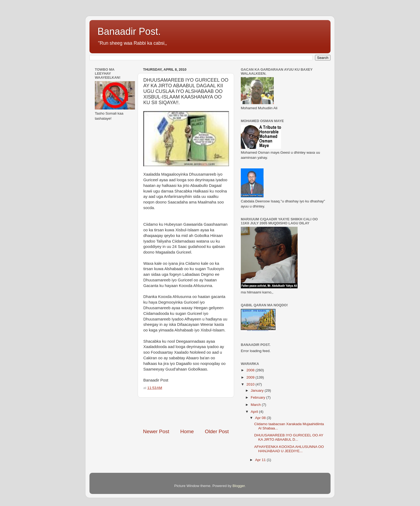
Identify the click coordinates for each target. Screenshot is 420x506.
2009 (251, 377)
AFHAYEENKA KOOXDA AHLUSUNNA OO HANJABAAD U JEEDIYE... (289, 449)
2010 (251, 384)
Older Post (217, 431)
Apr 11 (261, 460)
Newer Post (156, 431)
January (258, 390)
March (256, 405)
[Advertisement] (206, 413)
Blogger (239, 486)
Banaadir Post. (129, 31)
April (255, 412)
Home (187, 431)
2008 (251, 370)
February (258, 397)
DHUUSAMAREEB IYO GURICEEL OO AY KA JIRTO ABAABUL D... (289, 437)
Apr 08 (261, 418)
